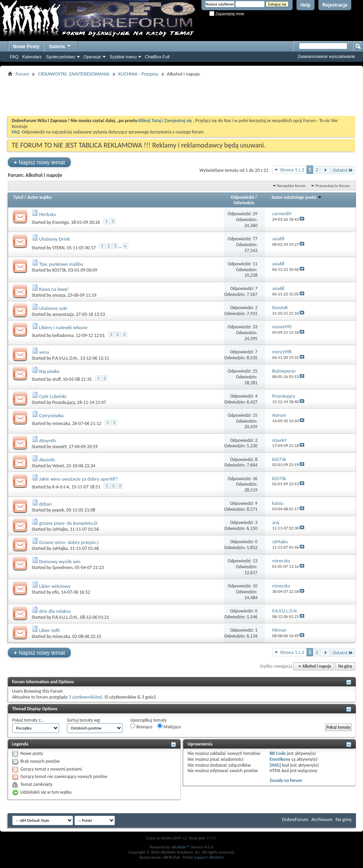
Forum (22, 74)
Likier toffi (49, 630)
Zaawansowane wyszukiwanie (326, 56)
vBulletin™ (181, 847)
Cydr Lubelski (53, 396)
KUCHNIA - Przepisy (138, 74)
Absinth (47, 460)
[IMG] (275, 765)
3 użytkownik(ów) (85, 697)
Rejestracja (335, 5)
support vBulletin (209, 857)
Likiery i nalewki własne (63, 327)
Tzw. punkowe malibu (61, 264)
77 (255, 239)
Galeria (60, 46)
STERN (58, 248)
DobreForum (295, 819)
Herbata (47, 214)
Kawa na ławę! (54, 289)
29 (255, 214)
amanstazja (63, 314)
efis (56, 592)
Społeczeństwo (61, 57)
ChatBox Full (157, 57)
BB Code (278, 753)
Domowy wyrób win (60, 561)
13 (255, 561)
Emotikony (280, 759)
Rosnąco (141, 726)
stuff (57, 379)
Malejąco (169, 726)
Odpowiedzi (243, 197)
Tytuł (18, 197)
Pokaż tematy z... (28, 720)
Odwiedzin (244, 203)
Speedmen (63, 567)
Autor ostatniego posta (297, 197)
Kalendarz (32, 57)
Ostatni (343, 170)
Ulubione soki (53, 308)
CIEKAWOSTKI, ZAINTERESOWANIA (74, 74)
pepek (58, 510)
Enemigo (61, 222)
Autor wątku (40, 197)
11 (255, 264)
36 (255, 479)
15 (255, 415)
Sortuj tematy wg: (84, 720)
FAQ (14, 57)
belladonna (63, 335)
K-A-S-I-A (61, 487)
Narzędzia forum (291, 186)
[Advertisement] (181, 96)
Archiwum (322, 819)
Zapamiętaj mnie (227, 14)
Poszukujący (64, 402)
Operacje (93, 57)
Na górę (345, 666)
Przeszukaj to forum (332, 186)
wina (44, 352)
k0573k (59, 270)
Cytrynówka (51, 415)
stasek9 (59, 447)
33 (255, 327)
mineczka (61, 423)
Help (305, 5)
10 (255, 586)
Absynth (48, 440)
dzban (45, 504)
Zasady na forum (286, 780)
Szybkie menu (123, 57)
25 (255, 371)
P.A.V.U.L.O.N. (65, 358)
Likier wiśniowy (55, 586)
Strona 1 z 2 (292, 170)
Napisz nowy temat (39, 162)
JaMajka (60, 529)
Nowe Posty (26, 47)
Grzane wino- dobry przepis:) (69, 542)
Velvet (58, 466)
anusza (59, 295)
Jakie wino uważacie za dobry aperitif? (78, 479)
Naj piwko (49, 371)
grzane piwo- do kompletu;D (68, 523)
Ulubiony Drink (55, 239)
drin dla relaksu (55, 611)
